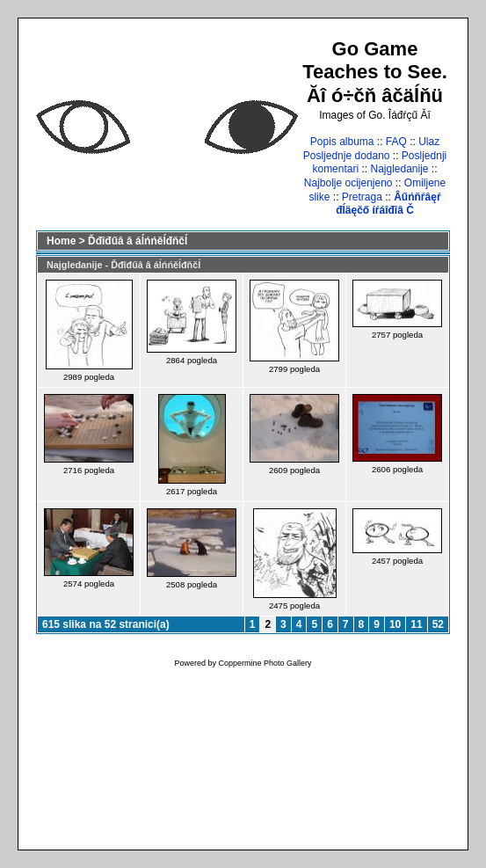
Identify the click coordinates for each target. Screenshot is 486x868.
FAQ (396, 142)
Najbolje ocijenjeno (348, 183)
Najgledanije (399, 169)
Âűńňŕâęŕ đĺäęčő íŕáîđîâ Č (388, 204)
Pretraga (362, 197)
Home (61, 241)
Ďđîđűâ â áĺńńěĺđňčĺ (138, 241)
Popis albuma (342, 142)
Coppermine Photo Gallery (265, 663)
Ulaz (429, 142)
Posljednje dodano (347, 156)
